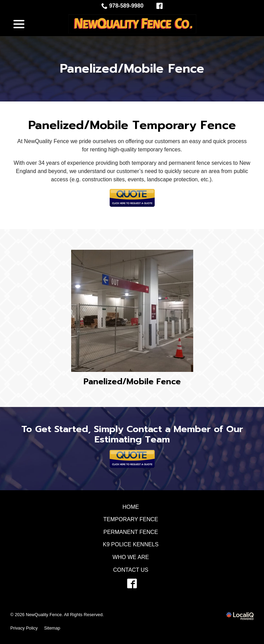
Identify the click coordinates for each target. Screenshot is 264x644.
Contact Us (131, 570)
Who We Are (131, 557)
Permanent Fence (131, 532)
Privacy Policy (24, 628)
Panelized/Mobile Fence (132, 69)
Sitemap (52, 628)
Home (131, 507)
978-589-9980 (123, 6)
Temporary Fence (131, 519)
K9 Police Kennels (131, 544)
